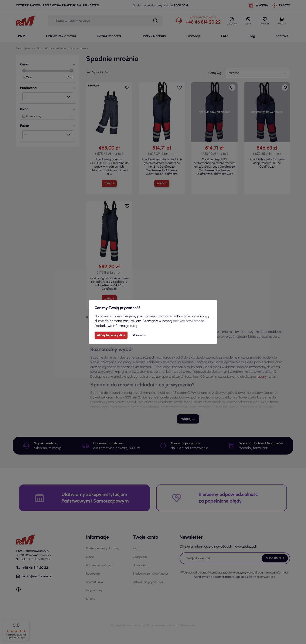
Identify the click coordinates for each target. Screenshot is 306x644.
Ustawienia (138, 335)
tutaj (134, 326)
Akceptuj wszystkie (111, 335)
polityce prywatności (189, 321)
